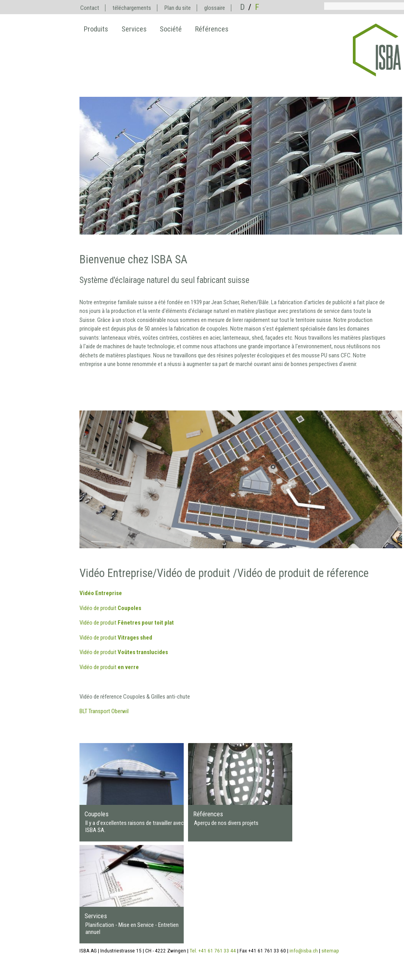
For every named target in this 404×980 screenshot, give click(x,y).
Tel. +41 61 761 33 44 (213, 951)
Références (208, 814)
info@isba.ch (304, 951)
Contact (90, 8)
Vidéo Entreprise (101, 593)
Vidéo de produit (110, 608)
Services (96, 916)
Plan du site (178, 8)
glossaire (215, 8)
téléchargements (132, 8)
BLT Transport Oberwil (104, 711)
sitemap (330, 951)
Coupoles (97, 814)
